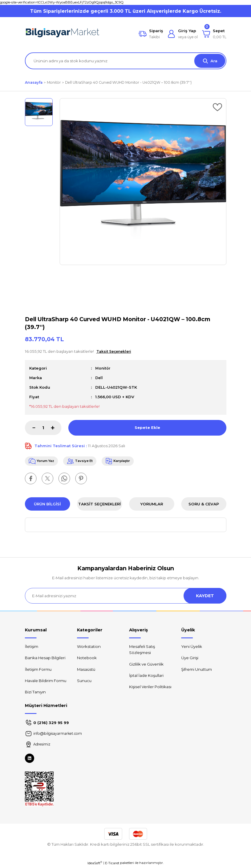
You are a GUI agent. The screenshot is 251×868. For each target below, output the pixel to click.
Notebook (87, 659)
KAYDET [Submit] (205, 597)
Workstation (89, 648)
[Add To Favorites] (217, 107)
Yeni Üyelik (192, 648)
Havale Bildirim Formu (46, 681)
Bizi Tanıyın (35, 693)
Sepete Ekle (147, 427)
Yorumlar (152, 505)
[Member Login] (183, 34)
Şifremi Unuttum (197, 670)
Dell (99, 378)
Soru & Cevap (204, 505)
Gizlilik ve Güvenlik (146, 665)
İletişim (32, 648)
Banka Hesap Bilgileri (45, 659)
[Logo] (63, 34)
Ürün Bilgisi (47, 505)
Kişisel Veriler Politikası (150, 688)
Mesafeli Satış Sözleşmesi (142, 651)
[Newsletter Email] (126, 597)
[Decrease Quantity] (30, 428)
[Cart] (214, 34)
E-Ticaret (112, 864)
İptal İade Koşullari (146, 676)
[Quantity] (43, 428)
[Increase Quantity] (56, 428)
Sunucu (84, 681)
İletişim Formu (38, 670)
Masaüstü (86, 670)
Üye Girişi (190, 659)
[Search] (126, 61)
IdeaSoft (95, 864)
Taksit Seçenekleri (99, 505)
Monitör (103, 368)
